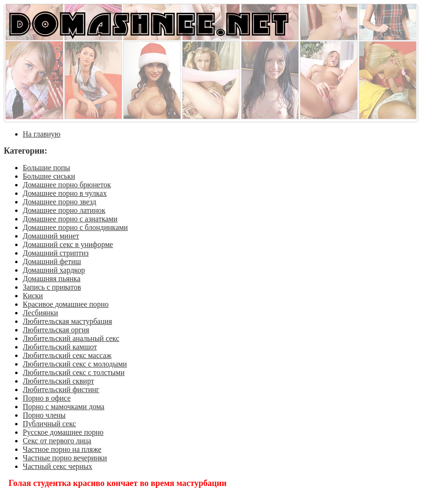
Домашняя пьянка (52, 279)
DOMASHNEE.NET (149, 23)
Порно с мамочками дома (63, 407)
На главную (42, 134)
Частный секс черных (58, 466)
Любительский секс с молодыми (75, 364)
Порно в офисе (47, 398)
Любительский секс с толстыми (74, 372)
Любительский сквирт (58, 381)
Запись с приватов (52, 287)
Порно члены (44, 415)
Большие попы (46, 168)
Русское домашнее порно (63, 432)
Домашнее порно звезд (59, 202)
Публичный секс (49, 424)
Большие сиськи (49, 176)
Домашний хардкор (54, 270)
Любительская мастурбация (67, 321)
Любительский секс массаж (67, 355)
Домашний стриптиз (56, 253)
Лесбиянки (40, 313)
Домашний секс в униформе (68, 244)
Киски (33, 296)
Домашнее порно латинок (64, 210)
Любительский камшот (60, 347)
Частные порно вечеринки (65, 458)
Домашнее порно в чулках (65, 193)
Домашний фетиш (52, 261)
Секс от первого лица (57, 441)
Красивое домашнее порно (66, 304)
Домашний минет (51, 236)
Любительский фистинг (61, 389)
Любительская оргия (56, 330)
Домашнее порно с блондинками (75, 227)
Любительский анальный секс (71, 338)
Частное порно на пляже (62, 449)
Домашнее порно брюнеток (67, 185)
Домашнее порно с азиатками (70, 219)
